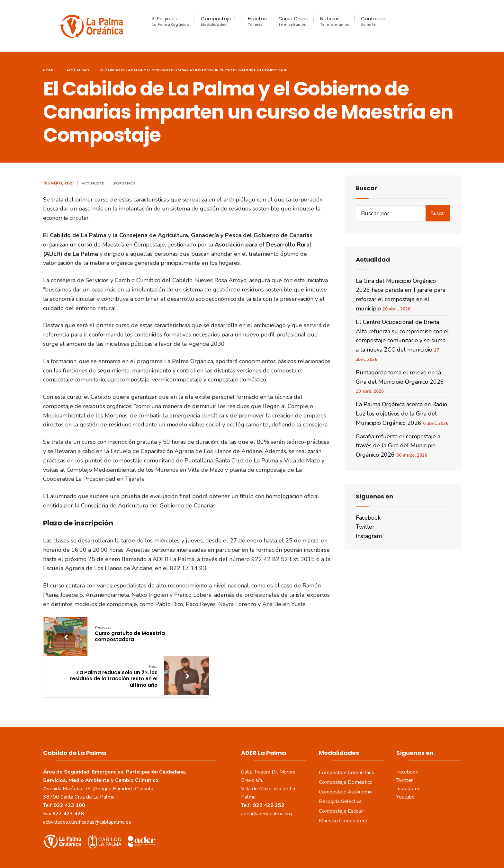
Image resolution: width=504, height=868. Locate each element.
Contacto (373, 21)
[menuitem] (218, 21)
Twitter (365, 529)
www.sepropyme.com (331, 855)
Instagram (369, 538)
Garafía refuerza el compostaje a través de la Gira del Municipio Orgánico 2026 (398, 448)
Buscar (438, 216)
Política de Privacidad (227, 845)
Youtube (405, 760)
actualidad (78, 72)
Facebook (368, 520)
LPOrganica (124, 185)
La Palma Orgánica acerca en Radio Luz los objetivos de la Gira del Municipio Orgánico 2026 (401, 416)
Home (48, 72)
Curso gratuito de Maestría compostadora (129, 636)
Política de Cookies (277, 845)
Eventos (257, 21)
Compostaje (216, 21)
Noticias (335, 21)
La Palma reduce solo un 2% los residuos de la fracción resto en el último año (239, 640)
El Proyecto (171, 21)
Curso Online (293, 21)
